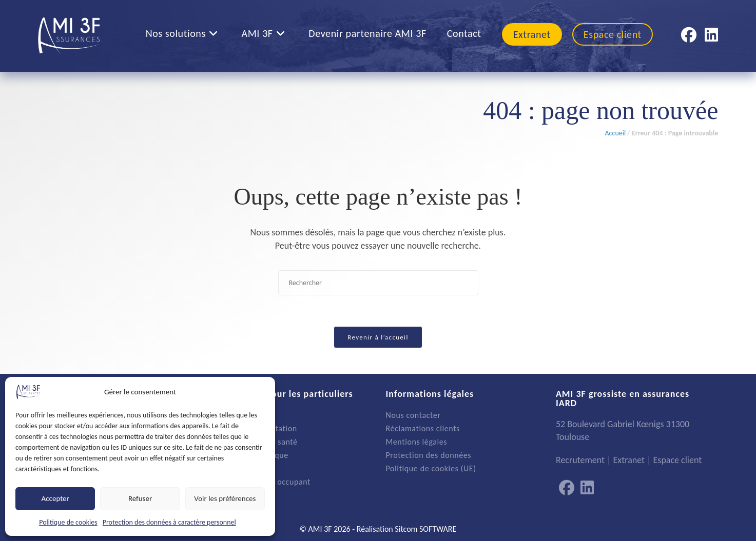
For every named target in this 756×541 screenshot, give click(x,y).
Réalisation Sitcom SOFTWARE (407, 529)
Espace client (678, 460)
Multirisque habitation (256, 428)
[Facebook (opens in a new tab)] (689, 35)
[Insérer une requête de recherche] (378, 283)
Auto (224, 415)
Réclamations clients (423, 428)
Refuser (140, 498)
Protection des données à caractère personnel (169, 522)
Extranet (629, 460)
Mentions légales (417, 442)
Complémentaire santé (257, 442)
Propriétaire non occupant (263, 482)
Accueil (615, 133)
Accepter (55, 498)
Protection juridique (252, 455)
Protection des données (429, 455)
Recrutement (580, 460)
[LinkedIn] (587, 488)
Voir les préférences (225, 498)
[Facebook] (567, 488)
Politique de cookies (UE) (431, 468)
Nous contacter (413, 415)
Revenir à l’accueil (378, 337)
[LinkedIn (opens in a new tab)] (711, 35)
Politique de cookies (68, 522)
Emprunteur (237, 468)
